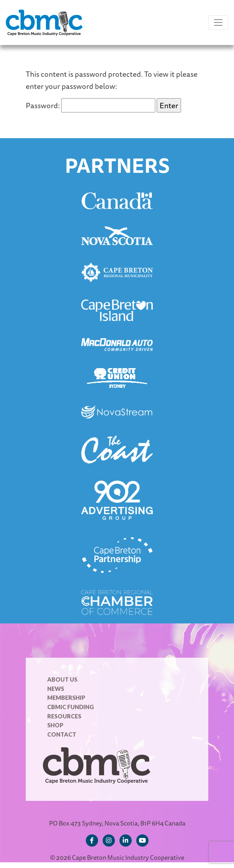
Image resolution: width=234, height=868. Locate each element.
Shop (55, 725)
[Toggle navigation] (218, 22)
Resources (64, 716)
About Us (62, 679)
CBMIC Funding (70, 707)
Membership (66, 698)
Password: (91, 105)
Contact (62, 734)
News (56, 689)
